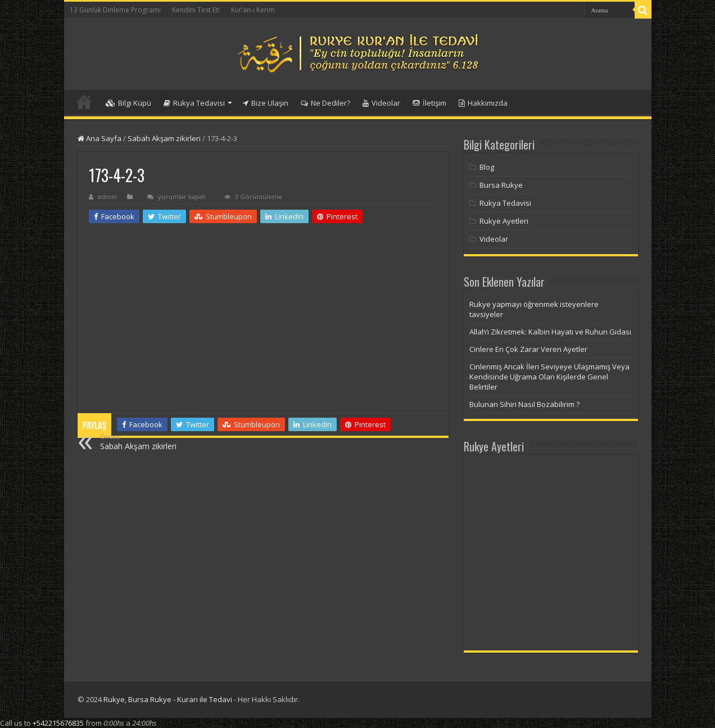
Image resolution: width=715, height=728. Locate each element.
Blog (487, 167)
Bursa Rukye (501, 185)
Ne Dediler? (325, 103)
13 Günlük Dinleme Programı (115, 10)
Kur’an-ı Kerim (253, 10)
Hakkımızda (483, 103)
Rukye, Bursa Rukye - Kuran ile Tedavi (168, 699)
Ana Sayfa (99, 138)
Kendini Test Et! (196, 10)
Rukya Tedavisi (194, 103)
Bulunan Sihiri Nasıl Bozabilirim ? (524, 404)
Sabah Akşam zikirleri (164, 138)
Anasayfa (84, 102)
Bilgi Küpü (128, 103)
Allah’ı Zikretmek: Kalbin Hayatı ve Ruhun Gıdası (550, 332)
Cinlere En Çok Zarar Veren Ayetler (528, 349)
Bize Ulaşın (266, 103)
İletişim (429, 103)
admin (107, 196)
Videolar (381, 103)
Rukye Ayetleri (504, 221)
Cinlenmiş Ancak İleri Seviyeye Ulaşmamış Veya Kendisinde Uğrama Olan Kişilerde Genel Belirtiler (549, 377)
